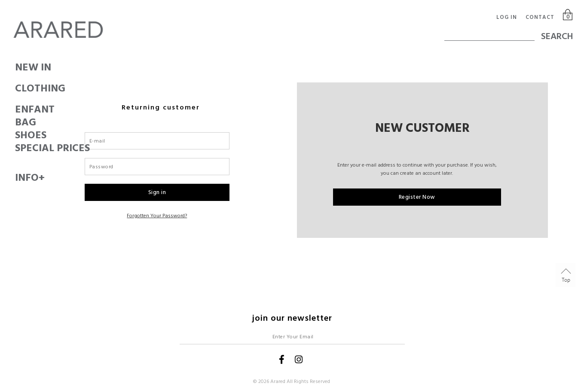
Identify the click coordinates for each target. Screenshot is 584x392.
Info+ (15, 178)
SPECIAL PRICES (15, 148)
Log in (507, 17)
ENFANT (15, 109)
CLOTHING (15, 88)
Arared (278, 381)
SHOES (15, 135)
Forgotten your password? (157, 216)
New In (15, 67)
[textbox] (489, 32)
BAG (15, 122)
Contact (540, 17)
